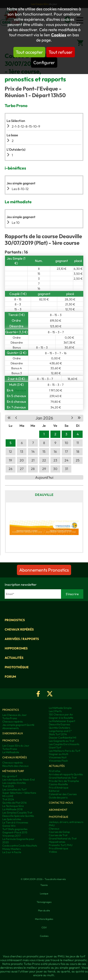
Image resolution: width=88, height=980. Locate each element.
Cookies (59, 35)
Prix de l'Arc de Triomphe (64, 781)
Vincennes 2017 (11, 836)
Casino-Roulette (58, 784)
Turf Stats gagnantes (15, 829)
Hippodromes (16, 648)
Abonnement (58, 810)
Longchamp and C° (60, 731)
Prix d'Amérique (59, 788)
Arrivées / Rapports (22, 639)
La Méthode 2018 (12, 809)
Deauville (44, 495)
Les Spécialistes (12, 819)
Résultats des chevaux (15, 766)
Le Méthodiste (11, 752)
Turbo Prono (10, 718)
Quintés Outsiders (59, 728)
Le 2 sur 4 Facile (12, 852)
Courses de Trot (58, 835)
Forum (10, 677)
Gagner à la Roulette (61, 718)
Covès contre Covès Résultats (20, 846)
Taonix (44, 885)
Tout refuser (61, 52)
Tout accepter (29, 52)
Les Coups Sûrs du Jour (16, 746)
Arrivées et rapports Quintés (66, 774)
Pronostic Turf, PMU (61, 845)
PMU (52, 825)
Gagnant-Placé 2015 (15, 832)
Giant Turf (55, 747)
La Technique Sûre (13, 806)
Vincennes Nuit (58, 757)
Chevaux (54, 829)
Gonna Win (9, 826)
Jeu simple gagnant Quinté (18, 725)
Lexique (44, 893)
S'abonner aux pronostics (13, 737)
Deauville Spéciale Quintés (18, 816)
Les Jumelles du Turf (14, 789)
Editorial (54, 791)
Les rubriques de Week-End (19, 780)
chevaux (20, 390)
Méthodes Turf (13, 771)
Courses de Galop (59, 832)
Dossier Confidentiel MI (63, 738)
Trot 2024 (8, 799)
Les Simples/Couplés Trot (17, 813)
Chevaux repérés (19, 629)
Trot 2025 (8, 786)
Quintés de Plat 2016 (14, 803)
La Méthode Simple (60, 708)
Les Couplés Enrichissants (64, 744)
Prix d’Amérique (58, 848)
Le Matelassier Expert (62, 721)
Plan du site (44, 910)
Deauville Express (59, 724)
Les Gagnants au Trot (61, 741)
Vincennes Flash (58, 761)
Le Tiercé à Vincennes (15, 822)
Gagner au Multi (59, 754)
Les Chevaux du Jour (15, 715)
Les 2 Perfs (55, 711)
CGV (44, 927)
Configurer (44, 62)
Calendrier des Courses (63, 794)
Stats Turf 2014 (58, 734)
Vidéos (53, 852)
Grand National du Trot (63, 778)
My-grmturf (10, 776)
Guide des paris (58, 797)
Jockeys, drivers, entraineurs (66, 822)
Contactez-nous (61, 803)
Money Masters (11, 849)
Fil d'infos (55, 771)
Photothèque (17, 667)
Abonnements (11, 728)
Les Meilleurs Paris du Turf (65, 751)
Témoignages (44, 902)
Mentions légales (44, 919)
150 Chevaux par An (61, 714)
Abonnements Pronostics (44, 570)
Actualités (14, 658)
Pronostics (15, 620)
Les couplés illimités (14, 783)
